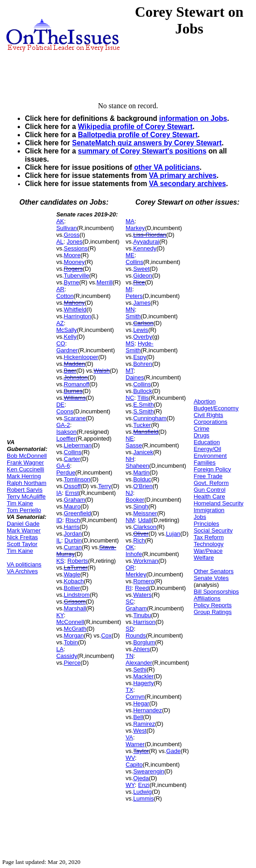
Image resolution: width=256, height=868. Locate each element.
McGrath (75, 629)
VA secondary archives (188, 184)
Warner (135, 744)
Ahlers (142, 649)
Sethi (140, 669)
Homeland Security (218, 503)
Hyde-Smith (139, 347)
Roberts (78, 561)
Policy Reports (213, 605)
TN (129, 656)
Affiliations (207, 598)
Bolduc (142, 479)
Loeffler (66, 439)
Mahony (74, 303)
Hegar (141, 703)
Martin (141, 472)
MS (130, 343)
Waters (142, 595)
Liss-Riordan (150, 235)
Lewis (141, 330)
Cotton (65, 296)
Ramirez (144, 724)
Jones (75, 242)
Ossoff (72, 486)
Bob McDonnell (27, 456)
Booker (135, 500)
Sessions (76, 248)
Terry (104, 486)
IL (59, 540)
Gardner (67, 350)
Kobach (74, 581)
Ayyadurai (146, 242)
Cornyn (135, 697)
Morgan (74, 635)
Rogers (73, 269)
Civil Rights (208, 415)
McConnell (70, 622)
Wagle (72, 574)
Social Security (213, 530)
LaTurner (76, 568)
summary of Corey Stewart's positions (142, 151)
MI (129, 289)
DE (60, 405)
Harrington (78, 316)
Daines (135, 377)
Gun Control (209, 490)
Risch (73, 520)
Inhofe (134, 554)
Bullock (143, 391)
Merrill (104, 282)
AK (60, 221)
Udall (145, 520)
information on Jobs (193, 118)
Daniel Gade (23, 524)
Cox (106, 635)
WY (130, 785)
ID (59, 520)
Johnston (76, 377)
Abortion (204, 401)
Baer (70, 371)
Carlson (143, 323)
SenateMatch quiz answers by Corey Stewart (147, 143)
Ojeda (141, 778)
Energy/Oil (207, 449)
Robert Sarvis (25, 490)
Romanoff (77, 384)
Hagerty (144, 683)
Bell (138, 717)
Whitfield (75, 309)
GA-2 (63, 425)
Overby (143, 337)
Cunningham (150, 418)
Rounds (136, 635)
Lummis (144, 798)
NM (130, 520)
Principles (206, 524)
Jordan (73, 534)
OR (130, 568)
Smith (133, 316)
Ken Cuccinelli (25, 469)
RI (128, 588)
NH (130, 459)
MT (129, 371)
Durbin (73, 540)
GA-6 (63, 466)
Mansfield (146, 432)
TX (129, 690)
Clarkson (145, 527)
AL (60, 242)
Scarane (75, 418)
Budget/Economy (216, 408)
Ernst (72, 493)
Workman (146, 561)
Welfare (204, 558)
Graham (75, 500)
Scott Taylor (22, 544)
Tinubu (142, 615)
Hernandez (148, 710)
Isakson (66, 432)
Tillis (143, 398)
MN (130, 309)
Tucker (142, 425)
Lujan (173, 534)
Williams (75, 398)
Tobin (71, 642)
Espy (140, 357)
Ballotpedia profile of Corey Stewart (138, 135)
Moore (72, 255)
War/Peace (208, 551)
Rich (139, 540)
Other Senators (213, 571)
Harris (72, 527)
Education (207, 442)
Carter (72, 459)
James (142, 303)
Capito (134, 765)
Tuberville (77, 276)
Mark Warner (24, 530)
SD (130, 629)
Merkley (136, 574)
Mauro (72, 506)
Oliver (141, 534)
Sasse (134, 445)
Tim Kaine (20, 503)
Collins (73, 452)
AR (60, 289)
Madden (75, 364)
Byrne (72, 282)
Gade (174, 751)
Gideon (143, 276)
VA (129, 737)
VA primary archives (183, 175)
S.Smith (144, 411)
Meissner (145, 513)
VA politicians (24, 564)
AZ (60, 323)
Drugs (201, 435)
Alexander (139, 663)
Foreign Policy (212, 469)
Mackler (144, 676)
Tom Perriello (24, 510)
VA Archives (22, 571)
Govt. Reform (211, 483)
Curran (73, 547)
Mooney (74, 262)
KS (60, 561)
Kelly (70, 337)
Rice (139, 282)
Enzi (144, 785)
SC (130, 602)
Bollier (72, 588)
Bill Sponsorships (216, 592)
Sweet (141, 269)
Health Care (209, 496)
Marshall (75, 608)
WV (130, 758)
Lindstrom (77, 595)
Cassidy (67, 656)
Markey (135, 228)
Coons (65, 411)
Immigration (209, 510)
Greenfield (77, 513)
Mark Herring (24, 476)
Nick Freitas (22, 537)
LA (60, 649)
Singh (141, 506)
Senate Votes (211, 578)
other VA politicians (167, 167)
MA (130, 221)
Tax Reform (208, 537)
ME (130, 255)
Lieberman (78, 445)
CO (61, 343)
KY (60, 615)
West (140, 731)
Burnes (73, 391)
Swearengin (149, 771)
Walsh (102, 371)
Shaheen (137, 466)
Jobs (200, 517)
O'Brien (143, 486)
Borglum (144, 642)
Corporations (210, 422)
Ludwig (142, 792)
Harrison (144, 622)
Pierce (72, 663)
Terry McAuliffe (26, 496)
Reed (142, 588)
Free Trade (208, 476)
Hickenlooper (81, 357)
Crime (201, 429)
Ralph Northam (27, 483)
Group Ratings (213, 612)
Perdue (66, 472)
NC (130, 398)
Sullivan (67, 228)
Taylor (141, 751)
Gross (72, 235)
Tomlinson (77, 479)
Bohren (143, 364)
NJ (129, 493)
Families (204, 463)
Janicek (143, 452)
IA (59, 493)
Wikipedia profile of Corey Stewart (135, 127)
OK (130, 547)
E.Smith (144, 405)
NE (130, 439)
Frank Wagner (25, 463)
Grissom (75, 602)
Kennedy (145, 248)
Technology (208, 544)
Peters (134, 296)
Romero (144, 581)
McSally (67, 330)
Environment (210, 456)
